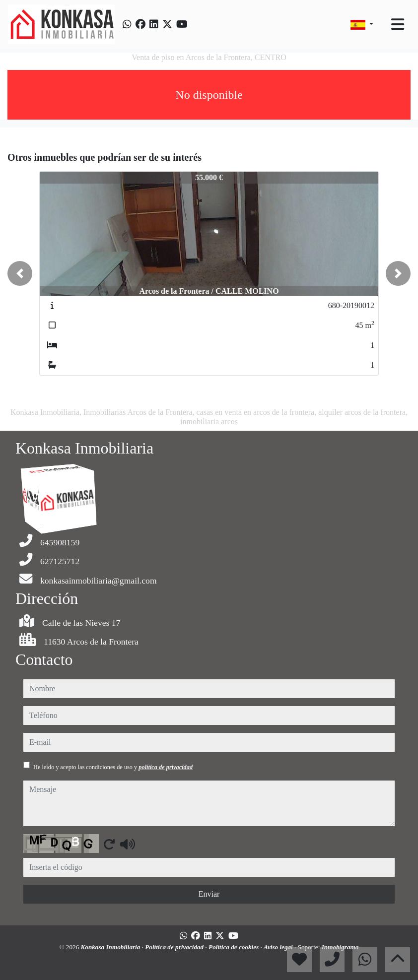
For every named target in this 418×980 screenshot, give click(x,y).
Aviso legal (279, 947)
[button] (20, 273)
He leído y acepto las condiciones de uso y (113, 767)
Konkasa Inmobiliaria (111, 947)
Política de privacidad (175, 947)
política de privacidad (166, 767)
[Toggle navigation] (398, 24)
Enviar (209, 894)
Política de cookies (234, 947)
